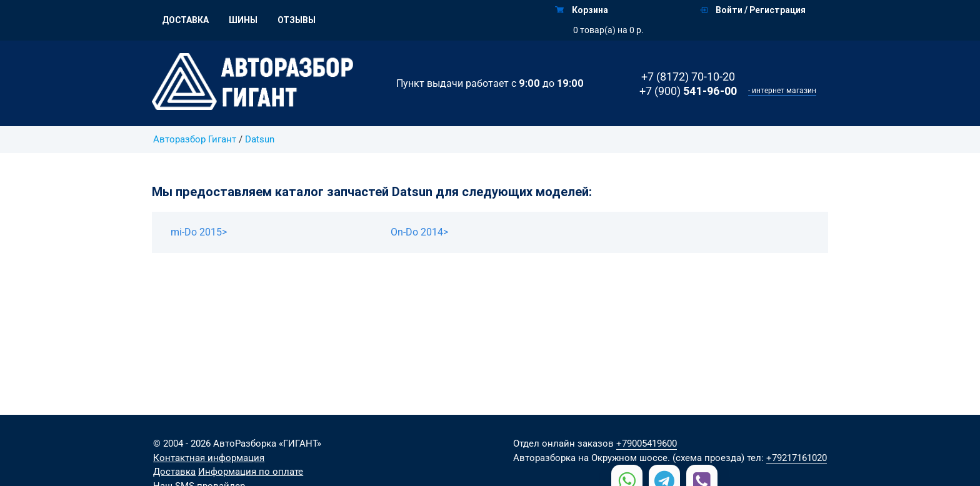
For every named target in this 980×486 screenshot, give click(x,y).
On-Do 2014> (419, 232)
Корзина (582, 10)
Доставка (185, 20)
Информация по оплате (251, 472)
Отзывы (297, 20)
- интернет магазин (782, 91)
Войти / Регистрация (753, 10)
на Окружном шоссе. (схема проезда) (661, 458)
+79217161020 (797, 458)
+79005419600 (647, 444)
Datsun (260, 139)
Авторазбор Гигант (195, 139)
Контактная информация (209, 458)
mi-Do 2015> (199, 232)
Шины (243, 20)
